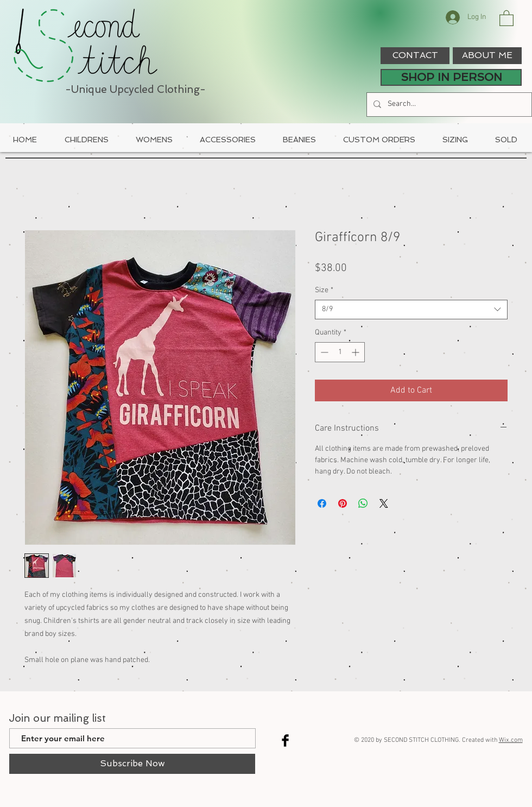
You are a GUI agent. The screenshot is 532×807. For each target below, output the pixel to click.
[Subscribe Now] (132, 764)
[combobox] (411, 310)
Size (324, 290)
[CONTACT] (415, 56)
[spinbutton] (340, 352)
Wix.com (511, 740)
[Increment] (356, 352)
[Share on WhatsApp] (363, 503)
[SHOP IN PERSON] (451, 77)
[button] (506, 18)
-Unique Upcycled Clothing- (135, 89)
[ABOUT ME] (487, 56)
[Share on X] (384, 503)
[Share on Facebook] (322, 503)
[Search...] (448, 105)
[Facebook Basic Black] (285, 740)
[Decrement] (323, 352)
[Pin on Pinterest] (343, 503)
